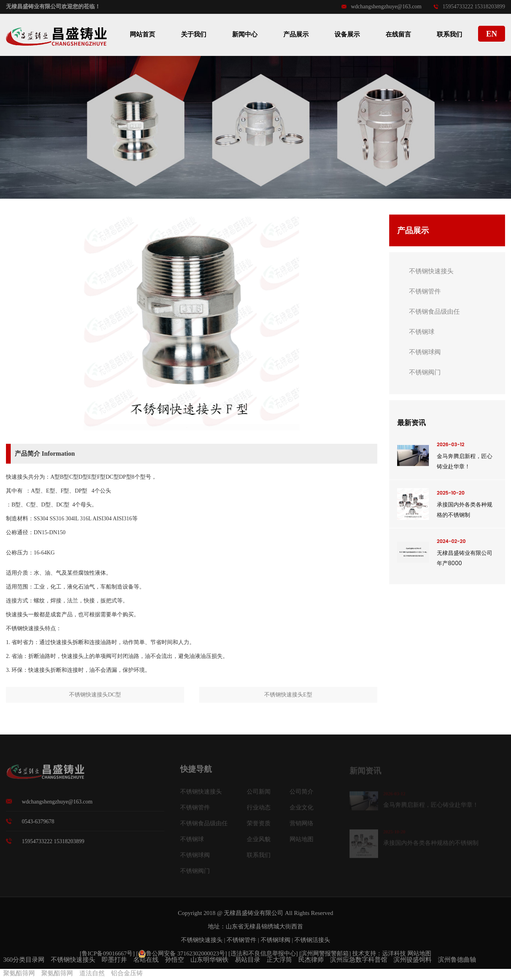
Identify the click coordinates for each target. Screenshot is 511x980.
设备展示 (347, 34)
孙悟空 (175, 960)
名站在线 (146, 960)
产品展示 (296, 34)
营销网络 (302, 826)
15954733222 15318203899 (470, 7)
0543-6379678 (38, 825)
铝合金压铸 (127, 973)
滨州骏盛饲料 (413, 960)
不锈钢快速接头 (431, 271)
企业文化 (302, 810)
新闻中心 (245, 34)
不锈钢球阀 (425, 352)
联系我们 (450, 34)
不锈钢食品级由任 (434, 312)
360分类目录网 (24, 960)
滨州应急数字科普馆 (359, 960)
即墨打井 (114, 960)
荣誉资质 (259, 826)
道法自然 (92, 973)
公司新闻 (259, 794)
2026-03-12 (450, 444)
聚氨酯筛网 (19, 973)
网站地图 (302, 842)
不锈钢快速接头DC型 (95, 695)
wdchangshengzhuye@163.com (381, 7)
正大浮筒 (279, 960)
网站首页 (142, 34)
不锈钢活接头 (312, 940)
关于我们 (194, 34)
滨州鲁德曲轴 (457, 960)
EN (492, 34)
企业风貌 (259, 842)
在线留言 (398, 34)
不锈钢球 (422, 332)
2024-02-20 (451, 541)
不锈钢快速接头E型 (288, 695)
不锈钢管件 (425, 291)
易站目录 (248, 960)
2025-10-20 (451, 493)
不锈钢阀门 (425, 372)
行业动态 (259, 810)
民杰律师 (311, 960)
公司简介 (302, 794)
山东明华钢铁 (209, 960)
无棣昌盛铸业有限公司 (254, 913)
